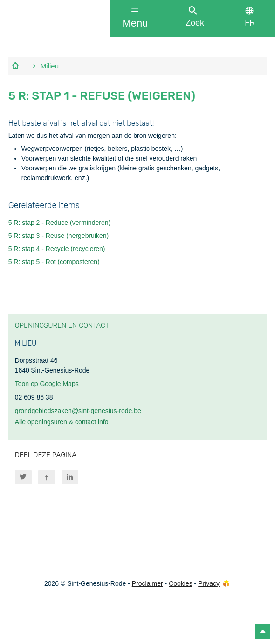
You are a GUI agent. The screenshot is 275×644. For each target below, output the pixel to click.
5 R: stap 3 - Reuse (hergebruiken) (59, 236)
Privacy (209, 583)
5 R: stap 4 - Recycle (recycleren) (57, 249)
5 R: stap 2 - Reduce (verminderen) (59, 223)
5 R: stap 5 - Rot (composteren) (54, 262)
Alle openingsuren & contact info (62, 422)
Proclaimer (148, 583)
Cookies (181, 583)
